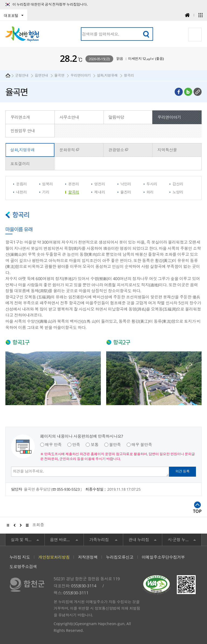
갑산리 (178, 184)
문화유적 (67, 150)
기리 (46, 192)
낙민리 (126, 184)
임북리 (48, 184)
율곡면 (59, 75)
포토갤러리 (20, 164)
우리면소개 (20, 117)
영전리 (100, 184)
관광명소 (116, 150)
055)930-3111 (76, 593)
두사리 (152, 184)
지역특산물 (167, 150)
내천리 (22, 192)
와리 (150, 192)
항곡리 (129, 75)
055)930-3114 (84, 586)
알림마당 (116, 117)
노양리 (178, 192)
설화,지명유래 (107, 75)
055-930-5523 (69, 489)
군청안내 (22, 75)
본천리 (74, 184)
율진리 (126, 192)
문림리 (22, 184)
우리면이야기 (80, 75)
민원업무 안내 (23, 131)
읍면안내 (42, 75)
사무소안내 (69, 117)
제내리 (100, 192)
